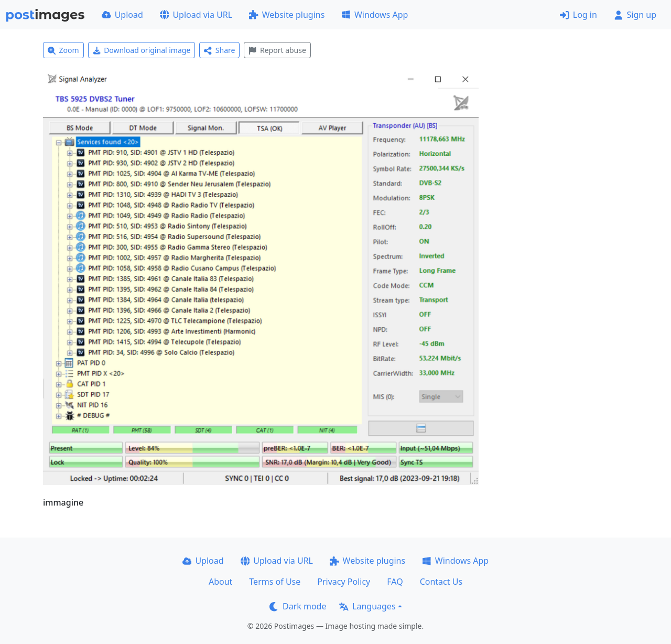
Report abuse (277, 50)
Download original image (142, 50)
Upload (122, 15)
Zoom (63, 50)
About (220, 582)
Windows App (375, 15)
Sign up (635, 15)
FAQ (395, 582)
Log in (578, 15)
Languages (367, 606)
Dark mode (298, 606)
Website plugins (287, 15)
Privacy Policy (344, 582)
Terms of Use (275, 582)
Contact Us (441, 582)
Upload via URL (196, 15)
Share (219, 50)
